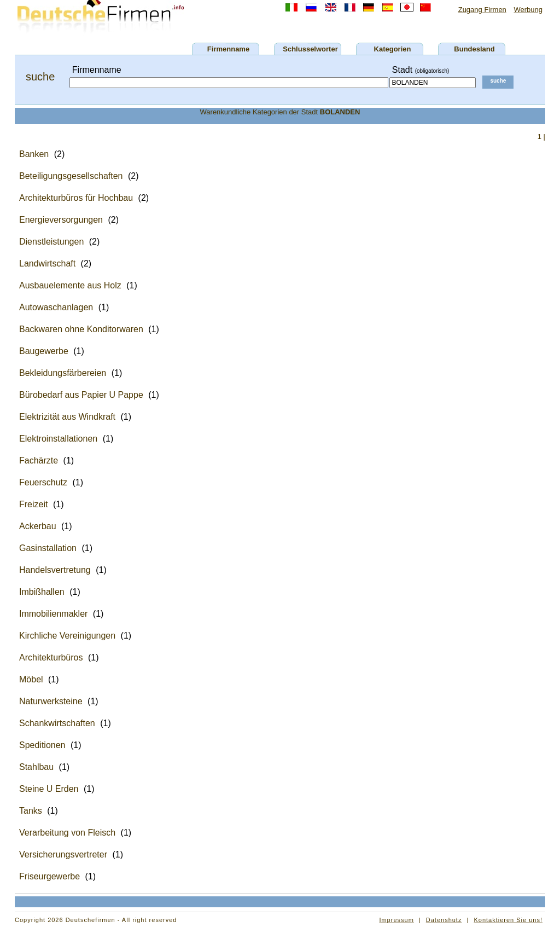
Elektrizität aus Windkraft (67, 417)
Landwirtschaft (47, 263)
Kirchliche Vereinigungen (67, 636)
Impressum (396, 920)
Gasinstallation (48, 548)
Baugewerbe (44, 351)
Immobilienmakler (53, 614)
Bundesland (474, 49)
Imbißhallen (42, 592)
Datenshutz (444, 920)
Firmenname (228, 49)
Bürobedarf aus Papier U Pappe (81, 395)
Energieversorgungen (61, 220)
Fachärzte (39, 460)
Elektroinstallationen (58, 439)
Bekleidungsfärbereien (63, 373)
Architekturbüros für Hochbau (76, 198)
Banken (34, 154)
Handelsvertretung (55, 570)
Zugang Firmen (482, 10)
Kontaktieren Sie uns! (508, 920)
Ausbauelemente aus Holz (70, 285)
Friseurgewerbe (49, 876)
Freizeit (33, 504)
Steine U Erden (49, 789)
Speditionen (42, 745)
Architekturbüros (51, 657)
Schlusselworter (310, 49)
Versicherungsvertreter (63, 854)
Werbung (528, 10)
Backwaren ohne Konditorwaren (81, 329)
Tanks (31, 811)
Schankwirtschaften (57, 723)
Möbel (31, 679)
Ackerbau (38, 526)
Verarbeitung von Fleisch (67, 833)
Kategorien (393, 49)
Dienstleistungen (51, 242)
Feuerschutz (43, 482)
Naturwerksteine (51, 701)
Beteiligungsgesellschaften (71, 176)
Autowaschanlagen (56, 307)
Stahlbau (36, 767)
